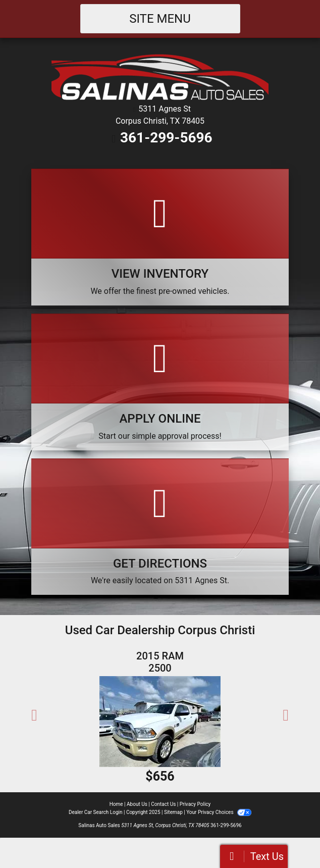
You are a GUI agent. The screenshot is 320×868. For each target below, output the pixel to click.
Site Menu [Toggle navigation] (160, 19)
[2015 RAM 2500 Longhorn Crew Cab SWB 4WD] (160, 722)
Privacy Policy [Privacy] (195, 804)
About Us (137, 804)
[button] (34, 715)
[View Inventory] (160, 237)
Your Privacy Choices (219, 812)
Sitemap (173, 812)
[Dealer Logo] (160, 78)
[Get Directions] (160, 527)
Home (116, 804)
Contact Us (163, 804)
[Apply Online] (160, 382)
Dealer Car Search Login (96, 812)
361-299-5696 (166, 138)
